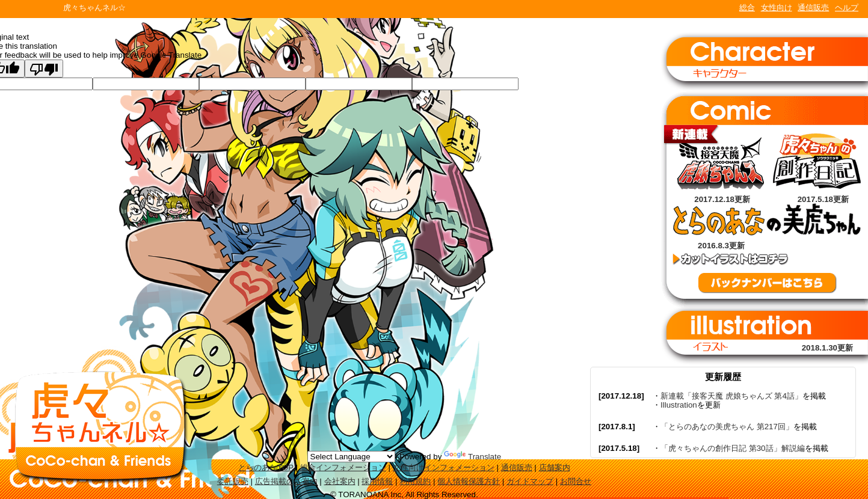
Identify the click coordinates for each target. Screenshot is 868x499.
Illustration (679, 405)
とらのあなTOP (266, 467)
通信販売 (813, 8)
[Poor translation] (44, 69)
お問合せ (576, 481)
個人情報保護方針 (469, 481)
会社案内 (340, 481)
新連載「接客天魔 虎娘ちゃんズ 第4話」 (731, 396)
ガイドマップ (530, 481)
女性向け (777, 8)
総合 (747, 8)
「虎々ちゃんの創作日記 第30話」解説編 (733, 448)
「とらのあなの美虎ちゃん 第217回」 (727, 427)
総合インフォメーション (343, 467)
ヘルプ (847, 8)
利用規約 (415, 481)
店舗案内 (555, 467)
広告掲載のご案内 (286, 481)
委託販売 (233, 481)
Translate (472, 457)
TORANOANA (31, 9)
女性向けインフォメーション (444, 467)
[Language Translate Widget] (351, 457)
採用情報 (377, 481)
